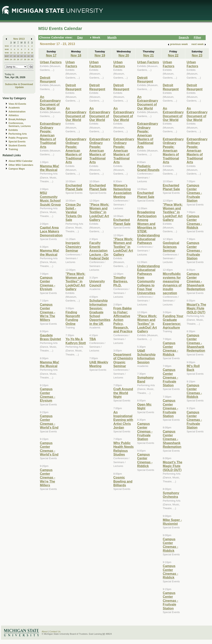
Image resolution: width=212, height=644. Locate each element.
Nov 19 (100, 55)
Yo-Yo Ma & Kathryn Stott (76, 341)
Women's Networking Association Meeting (122, 191)
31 (25, 46)
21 (25, 56)
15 (28, 53)
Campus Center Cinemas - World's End (49, 422)
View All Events (17, 104)
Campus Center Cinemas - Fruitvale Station (145, 431)
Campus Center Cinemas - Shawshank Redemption (172, 439)
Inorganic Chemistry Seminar (73, 247)
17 (11, 56)
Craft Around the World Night (123, 393)
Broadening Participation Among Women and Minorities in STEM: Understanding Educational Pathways (148, 227)
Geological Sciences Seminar (171, 247)
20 (22, 56)
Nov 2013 (19, 39)
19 (18, 56)
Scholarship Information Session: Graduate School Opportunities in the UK (100, 312)
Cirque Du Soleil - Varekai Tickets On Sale (74, 212)
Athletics (14, 115)
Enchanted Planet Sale (74, 187)
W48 (7, 59)
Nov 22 (173, 55)
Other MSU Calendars (21, 165)
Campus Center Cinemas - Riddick (145, 460)
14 (25, 53)
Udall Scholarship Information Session (146, 356)
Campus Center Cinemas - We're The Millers (48, 312)
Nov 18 (76, 55)
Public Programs (18, 138)
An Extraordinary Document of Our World (50, 103)
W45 (7, 49)
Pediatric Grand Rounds (148, 168)
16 (32, 53)
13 (22, 53)
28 (15, 46)
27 (11, 46)
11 (15, 53)
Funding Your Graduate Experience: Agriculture (173, 322)
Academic (14, 108)
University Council (97, 283)
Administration (17, 112)
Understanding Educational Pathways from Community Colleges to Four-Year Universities (148, 279)
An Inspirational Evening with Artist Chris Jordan (123, 420)
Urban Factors (51, 62)
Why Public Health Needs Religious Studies (123, 449)
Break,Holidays (17, 119)
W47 (7, 56)
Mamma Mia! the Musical (50, 168)
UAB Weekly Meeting (99, 364)
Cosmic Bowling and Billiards (123, 481)
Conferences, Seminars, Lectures (20, 125)
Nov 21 (149, 55)
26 (18, 59)
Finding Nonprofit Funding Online (73, 318)
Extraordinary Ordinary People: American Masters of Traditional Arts (50, 135)
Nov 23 (197, 55)
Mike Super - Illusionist (172, 522)
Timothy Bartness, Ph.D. (121, 281)
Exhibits (13, 130)
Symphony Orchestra (171, 495)
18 (15, 56)
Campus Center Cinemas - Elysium (48, 283)
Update (19, 87)
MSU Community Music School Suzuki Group (50, 199)
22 (28, 56)
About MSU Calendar (20, 161)
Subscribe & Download (19, 84)
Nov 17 (51, 55)
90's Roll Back (193, 368)
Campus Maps (17, 169)
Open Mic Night (144, 406)
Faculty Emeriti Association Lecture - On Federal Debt (99, 250)
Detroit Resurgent (48, 79)
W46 (7, 53)
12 (18, 53)
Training (13, 149)
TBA (93, 339)
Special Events (17, 142)
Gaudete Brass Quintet (50, 337)
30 (22, 46)
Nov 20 (124, 55)
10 (11, 53)
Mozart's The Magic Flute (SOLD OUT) (172, 466)
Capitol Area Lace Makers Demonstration (51, 231)
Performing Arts (18, 134)
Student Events (17, 146)
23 (32, 56)
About (45, 632)
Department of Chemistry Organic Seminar (123, 360)
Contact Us (55, 632)
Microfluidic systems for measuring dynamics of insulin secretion (172, 283)
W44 (7, 46)
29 (18, 46)
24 (11, 59)
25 (15, 59)
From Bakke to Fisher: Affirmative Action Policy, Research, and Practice (123, 320)
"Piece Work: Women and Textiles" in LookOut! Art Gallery (75, 281)
